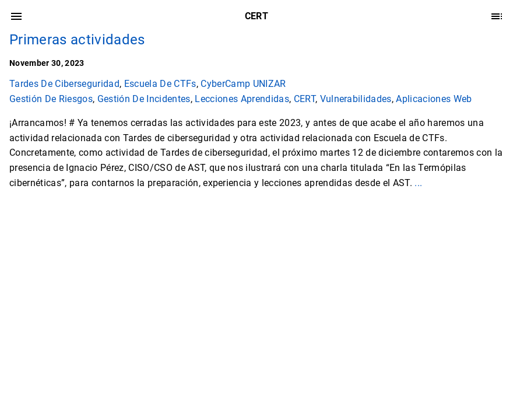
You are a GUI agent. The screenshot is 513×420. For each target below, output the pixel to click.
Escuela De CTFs (160, 84)
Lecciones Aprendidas (242, 99)
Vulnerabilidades (356, 99)
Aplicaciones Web (434, 99)
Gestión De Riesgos (51, 99)
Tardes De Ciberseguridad (64, 84)
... (418, 183)
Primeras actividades (77, 40)
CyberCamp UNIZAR (243, 84)
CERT (305, 99)
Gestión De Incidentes (144, 99)
